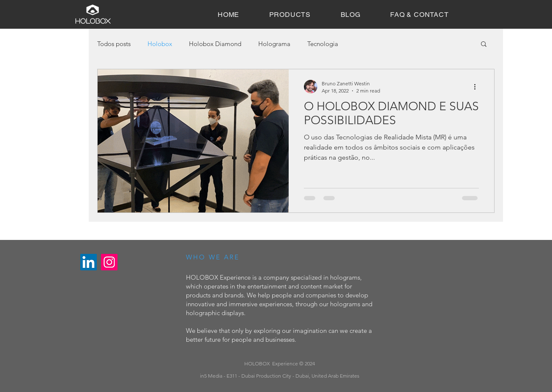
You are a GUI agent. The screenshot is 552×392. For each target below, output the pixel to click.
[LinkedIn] (89, 262)
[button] (484, 45)
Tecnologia (323, 44)
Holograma (274, 44)
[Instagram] (109, 262)
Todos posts (114, 44)
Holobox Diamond (215, 44)
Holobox (160, 44)
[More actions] (478, 87)
